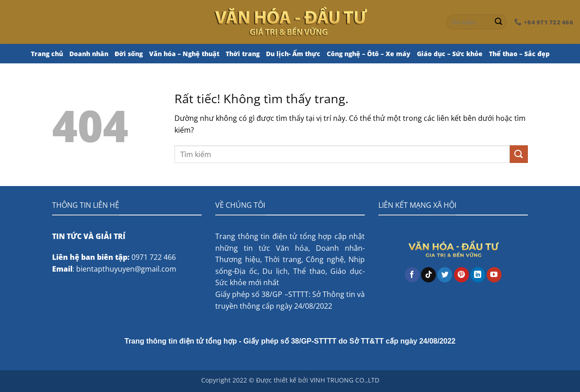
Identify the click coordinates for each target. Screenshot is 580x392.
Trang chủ (47, 54)
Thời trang (243, 54)
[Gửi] (498, 22)
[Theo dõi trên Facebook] (412, 275)
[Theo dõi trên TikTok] (428, 275)
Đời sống (129, 54)
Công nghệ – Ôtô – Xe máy (369, 54)
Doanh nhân (89, 54)
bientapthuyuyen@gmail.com (126, 269)
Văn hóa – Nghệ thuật (184, 54)
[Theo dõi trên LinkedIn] (478, 275)
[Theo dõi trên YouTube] (494, 275)
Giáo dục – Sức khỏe (450, 54)
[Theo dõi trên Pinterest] (462, 275)
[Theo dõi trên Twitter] (445, 275)
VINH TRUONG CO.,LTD (345, 380)
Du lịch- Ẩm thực (293, 54)
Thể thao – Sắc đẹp (519, 54)
